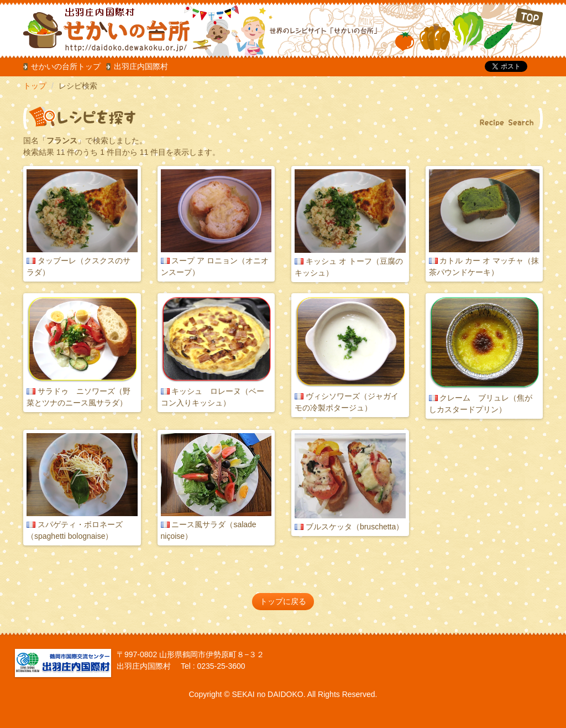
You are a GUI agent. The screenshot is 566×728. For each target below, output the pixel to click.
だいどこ (97, 28)
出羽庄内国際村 (141, 66)
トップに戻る (283, 601)
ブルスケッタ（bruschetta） (355, 527)
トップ (35, 86)
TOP (469, 30)
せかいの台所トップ (66, 66)
